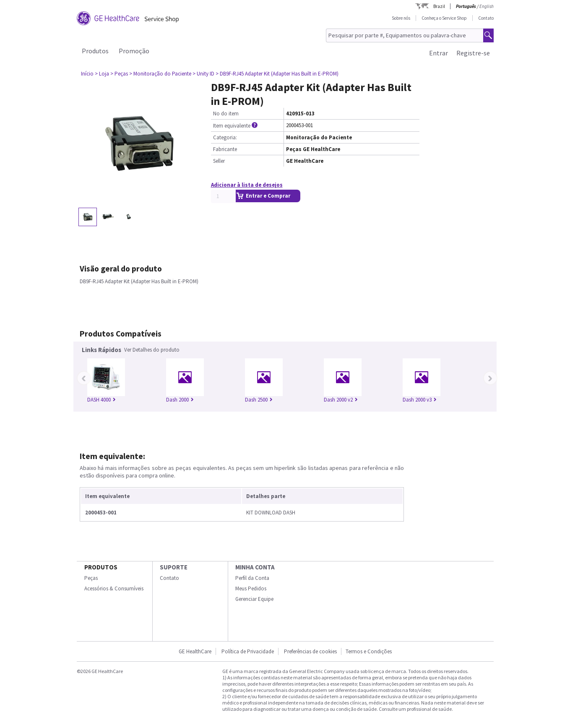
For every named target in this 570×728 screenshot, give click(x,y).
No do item (226, 114)
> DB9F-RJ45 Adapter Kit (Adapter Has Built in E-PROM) (277, 74)
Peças (91, 578)
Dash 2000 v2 (341, 400)
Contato (486, 18)
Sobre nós (401, 18)
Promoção (134, 51)
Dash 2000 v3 (420, 400)
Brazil (439, 6)
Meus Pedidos (251, 588)
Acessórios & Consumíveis (114, 588)
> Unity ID (203, 74)
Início (87, 74)
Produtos (95, 51)
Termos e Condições (369, 651)
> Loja (102, 74)
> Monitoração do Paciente (160, 74)
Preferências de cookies (310, 651)
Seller (219, 161)
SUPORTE (174, 567)
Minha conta (255, 567)
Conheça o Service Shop (444, 18)
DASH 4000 (102, 400)
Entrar (439, 53)
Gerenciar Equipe (254, 599)
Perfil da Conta (252, 578)
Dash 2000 (180, 400)
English (487, 6)
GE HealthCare (195, 651)
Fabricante (225, 149)
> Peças (119, 74)
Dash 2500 (259, 400)
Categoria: (225, 137)
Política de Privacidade (248, 651)
